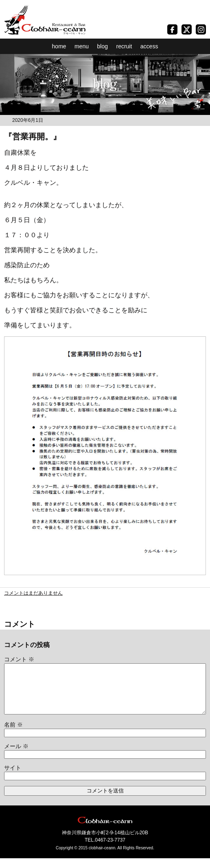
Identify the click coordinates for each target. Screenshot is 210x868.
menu (82, 46)
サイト (13, 777)
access (149, 46)
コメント (19, 659)
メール (16, 756)
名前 (13, 734)
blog (103, 46)
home (59, 46)
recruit (124, 46)
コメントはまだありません (33, 593)
